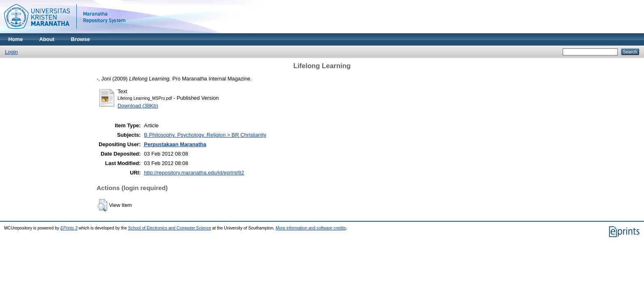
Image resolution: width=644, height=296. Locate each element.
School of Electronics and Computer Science (170, 228)
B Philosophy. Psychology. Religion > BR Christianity (205, 135)
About (47, 39)
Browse (80, 39)
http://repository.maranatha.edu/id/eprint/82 (194, 173)
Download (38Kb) (138, 106)
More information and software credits (311, 228)
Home (16, 39)
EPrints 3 (69, 228)
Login (11, 52)
